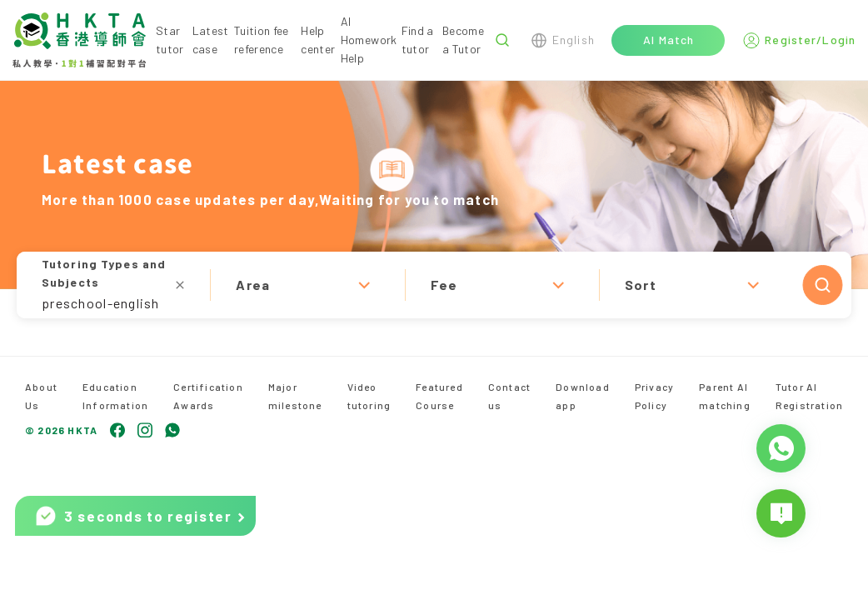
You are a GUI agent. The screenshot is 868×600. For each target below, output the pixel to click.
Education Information (115, 396)
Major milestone (295, 396)
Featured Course (439, 396)
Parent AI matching (725, 396)
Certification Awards (208, 396)
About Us (41, 396)
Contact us (509, 396)
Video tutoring (369, 396)
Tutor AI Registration (809, 396)
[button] (434, 285)
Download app (583, 396)
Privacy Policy (654, 396)
